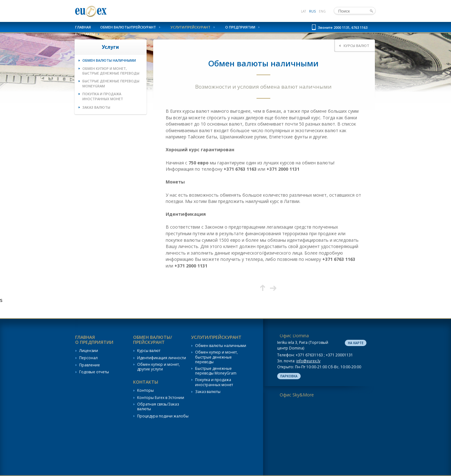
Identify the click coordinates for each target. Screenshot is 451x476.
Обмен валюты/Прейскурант (128, 27)
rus (312, 11)
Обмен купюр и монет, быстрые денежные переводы (111, 71)
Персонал (88, 358)
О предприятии (240, 27)
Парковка (289, 376)
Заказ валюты (96, 107)
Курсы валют (149, 351)
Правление (90, 365)
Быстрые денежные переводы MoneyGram (111, 83)
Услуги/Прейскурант (191, 27)
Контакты (85, 34)
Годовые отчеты (94, 372)
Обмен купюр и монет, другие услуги (158, 367)
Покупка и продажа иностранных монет (103, 96)
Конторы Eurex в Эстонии (161, 398)
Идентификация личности (162, 358)
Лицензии (89, 351)
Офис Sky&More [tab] (297, 395)
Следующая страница (273, 288)
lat (303, 11)
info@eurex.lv (308, 361)
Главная (83, 27)
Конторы (145, 391)
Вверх (263, 288)
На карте (356, 343)
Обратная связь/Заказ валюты (158, 407)
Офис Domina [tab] (294, 336)
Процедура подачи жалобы (163, 416)
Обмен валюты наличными (109, 60)
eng (322, 11)
